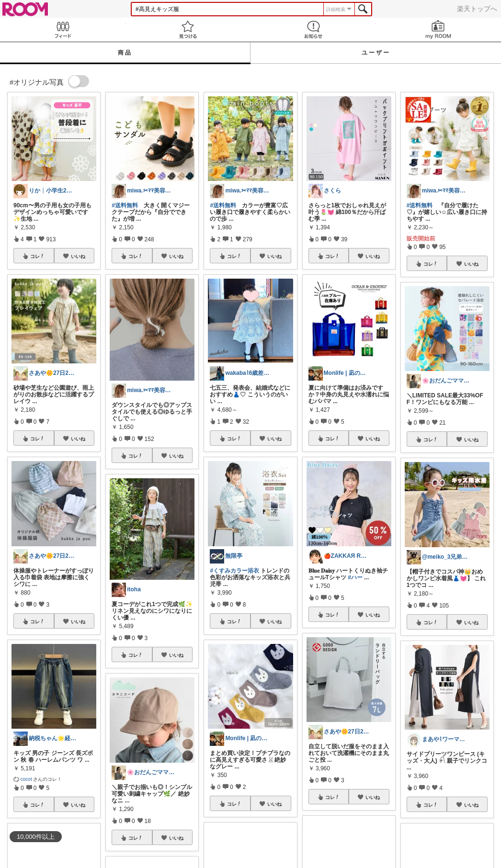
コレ (37, 256)
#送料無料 (125, 205)
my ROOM (439, 29)
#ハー (355, 577)
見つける (188, 29)
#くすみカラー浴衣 (234, 571)
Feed (63, 29)
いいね (78, 256)
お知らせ (313, 29)
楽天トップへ (477, 9)
